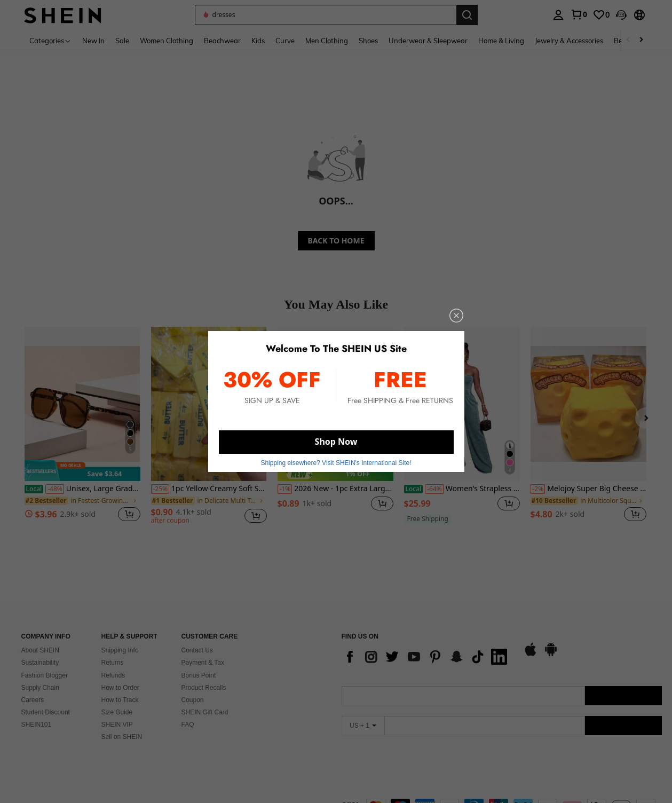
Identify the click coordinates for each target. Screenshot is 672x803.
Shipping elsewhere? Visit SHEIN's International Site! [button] (336, 463)
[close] (456, 316)
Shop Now (336, 442)
